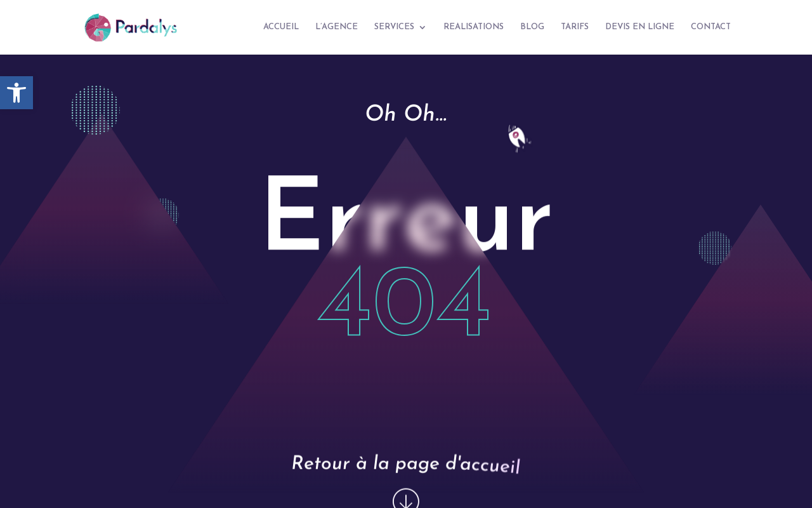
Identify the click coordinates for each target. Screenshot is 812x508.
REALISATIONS (474, 27)
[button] (16, 93)
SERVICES (394, 27)
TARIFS (575, 27)
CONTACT (711, 27)
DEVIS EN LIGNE (640, 27)
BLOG (532, 27)
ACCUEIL (281, 27)
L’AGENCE (337, 27)
